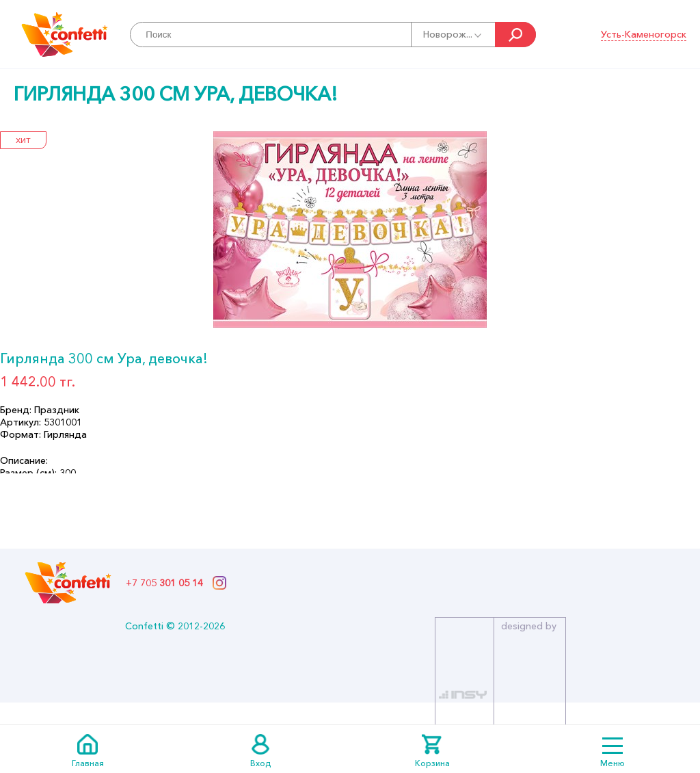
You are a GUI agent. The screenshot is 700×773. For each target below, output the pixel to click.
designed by (529, 626)
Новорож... (453, 34)
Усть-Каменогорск (644, 34)
